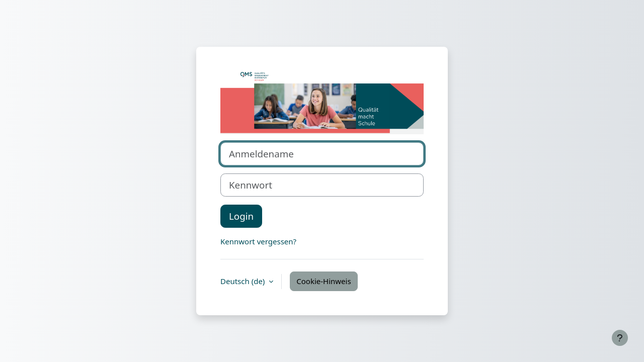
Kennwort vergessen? (258, 241)
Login (241, 216)
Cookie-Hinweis (324, 281)
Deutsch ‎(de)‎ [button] (244, 281)
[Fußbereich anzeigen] (620, 338)
